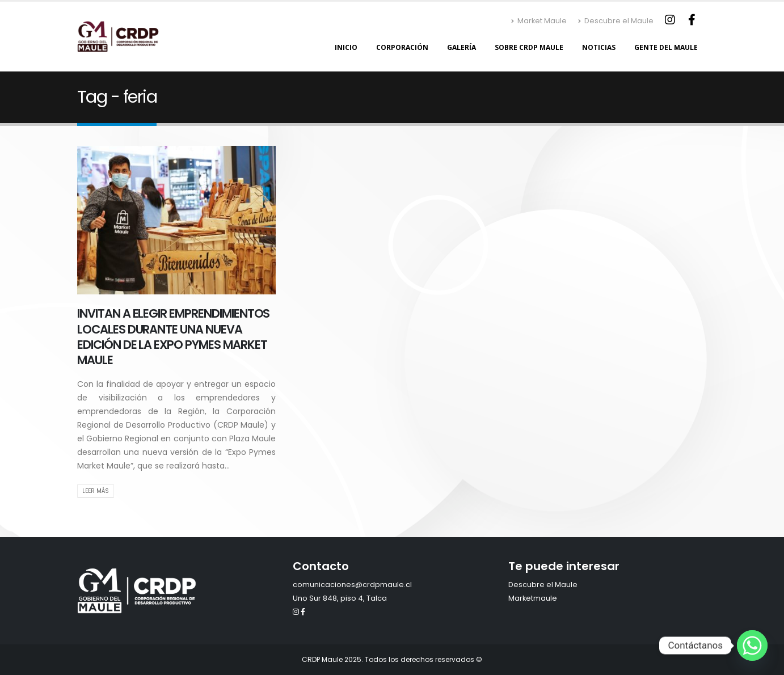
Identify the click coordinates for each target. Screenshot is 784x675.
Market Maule (539, 21)
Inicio (346, 47)
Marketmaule (533, 598)
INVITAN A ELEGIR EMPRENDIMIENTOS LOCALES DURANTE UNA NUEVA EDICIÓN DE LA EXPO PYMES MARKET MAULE (173, 337)
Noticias (599, 47)
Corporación (402, 47)
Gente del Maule (666, 47)
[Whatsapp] (752, 646)
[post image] (176, 220)
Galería (461, 47)
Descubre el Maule (616, 21)
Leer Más (96, 491)
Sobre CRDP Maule (529, 47)
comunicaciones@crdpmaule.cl (352, 585)
